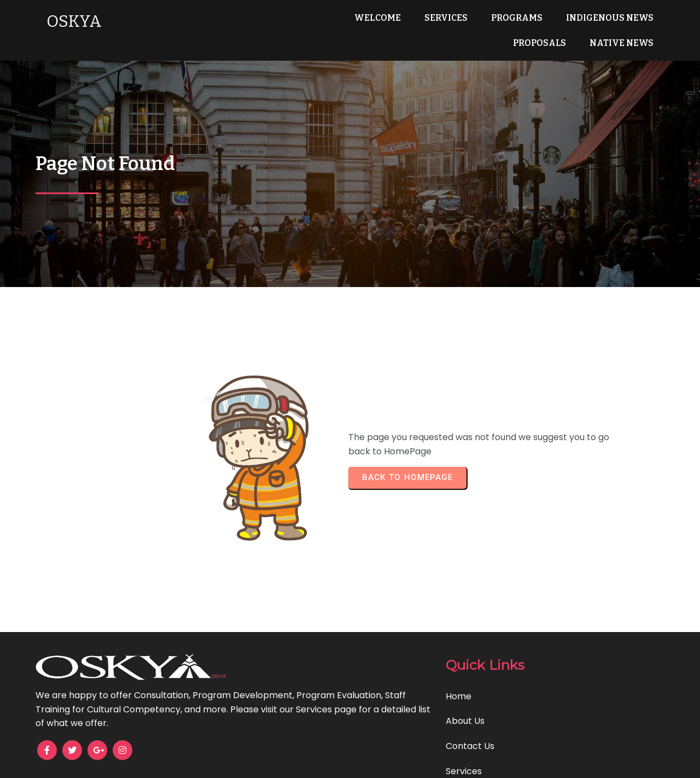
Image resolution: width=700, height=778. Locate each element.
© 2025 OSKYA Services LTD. (350, 762)
